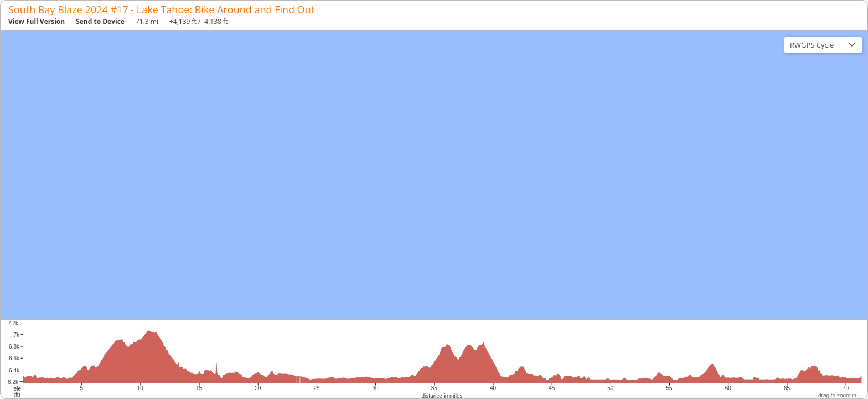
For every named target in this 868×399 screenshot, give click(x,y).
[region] (434, 175)
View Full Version (37, 21)
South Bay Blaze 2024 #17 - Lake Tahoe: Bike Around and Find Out (161, 9)
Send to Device (100, 21)
